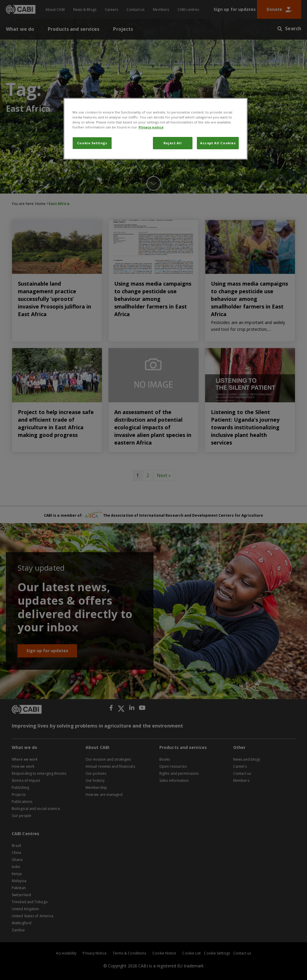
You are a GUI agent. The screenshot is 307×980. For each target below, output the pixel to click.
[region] (156, 129)
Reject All (173, 143)
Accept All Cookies (218, 143)
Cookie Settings (92, 143)
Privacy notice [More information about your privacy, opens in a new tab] (151, 127)
